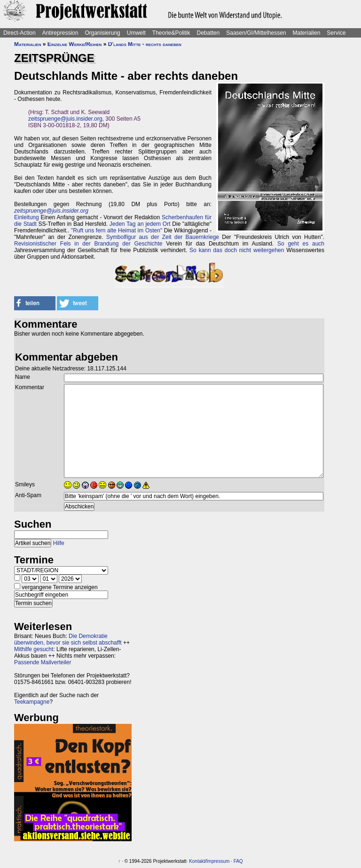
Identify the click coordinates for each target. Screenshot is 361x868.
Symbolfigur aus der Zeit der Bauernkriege (163, 237)
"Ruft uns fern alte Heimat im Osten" (117, 230)
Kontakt (197, 861)
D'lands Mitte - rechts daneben (145, 44)
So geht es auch (301, 244)
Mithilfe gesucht (34, 649)
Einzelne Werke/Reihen (75, 44)
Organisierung (102, 33)
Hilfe (59, 543)
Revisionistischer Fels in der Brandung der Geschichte (88, 244)
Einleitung (27, 217)
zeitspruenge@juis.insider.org (65, 119)
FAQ (238, 861)
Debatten (208, 33)
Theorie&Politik (171, 33)
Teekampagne (32, 702)
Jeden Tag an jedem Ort (140, 224)
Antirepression (60, 33)
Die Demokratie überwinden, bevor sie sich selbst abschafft (68, 639)
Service (336, 33)
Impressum (218, 861)
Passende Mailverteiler (43, 662)
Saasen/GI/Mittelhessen (256, 33)
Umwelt (136, 33)
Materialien (307, 33)
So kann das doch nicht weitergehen (237, 250)
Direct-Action (20, 33)
